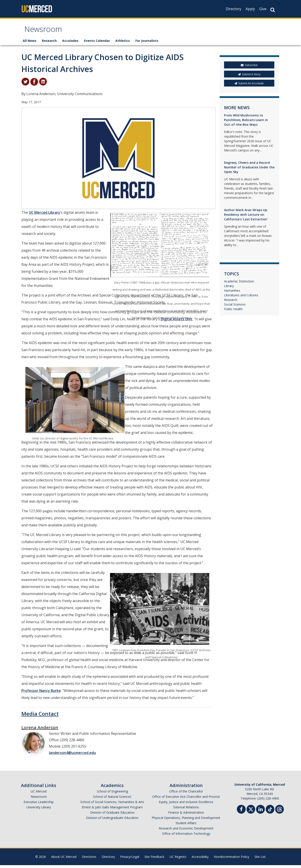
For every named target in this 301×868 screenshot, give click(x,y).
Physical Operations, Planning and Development (186, 821)
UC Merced (39, 794)
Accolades (70, 43)
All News (30, 43)
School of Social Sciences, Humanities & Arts (112, 805)
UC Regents (178, 860)
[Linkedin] (260, 813)
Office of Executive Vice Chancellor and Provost (186, 799)
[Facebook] (241, 813)
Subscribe (249, 68)
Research (49, 43)
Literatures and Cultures (241, 298)
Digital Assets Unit (177, 322)
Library (229, 289)
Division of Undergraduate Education (112, 821)
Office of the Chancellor (186, 794)
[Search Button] (273, 10)
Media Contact (40, 716)
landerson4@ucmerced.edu (72, 756)
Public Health (233, 312)
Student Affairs (186, 826)
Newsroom (46, 32)
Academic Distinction (239, 284)
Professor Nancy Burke (41, 693)
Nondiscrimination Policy (232, 860)
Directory (234, 9)
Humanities (232, 293)
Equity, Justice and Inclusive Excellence (186, 805)
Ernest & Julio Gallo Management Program (112, 810)
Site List (260, 860)
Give (263, 9)
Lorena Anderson (40, 730)
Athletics (123, 43)
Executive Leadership (39, 805)
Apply (250, 9)
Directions (89, 860)
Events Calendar (97, 43)
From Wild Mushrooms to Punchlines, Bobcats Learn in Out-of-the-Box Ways (246, 123)
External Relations (186, 810)
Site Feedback (154, 860)
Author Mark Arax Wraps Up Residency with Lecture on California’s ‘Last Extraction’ (246, 217)
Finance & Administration (186, 815)
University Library (39, 810)
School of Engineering (112, 794)
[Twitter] (251, 812)
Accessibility (200, 860)
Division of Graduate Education (112, 815)
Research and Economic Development (186, 831)
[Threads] (279, 812)
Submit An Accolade (249, 86)
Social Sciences (235, 307)
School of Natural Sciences (112, 799)
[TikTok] (270, 812)
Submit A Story (249, 77)
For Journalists (147, 43)
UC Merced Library (45, 215)
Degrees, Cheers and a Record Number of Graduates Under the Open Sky (249, 170)
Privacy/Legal (130, 860)
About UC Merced (64, 860)
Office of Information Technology (186, 836)
